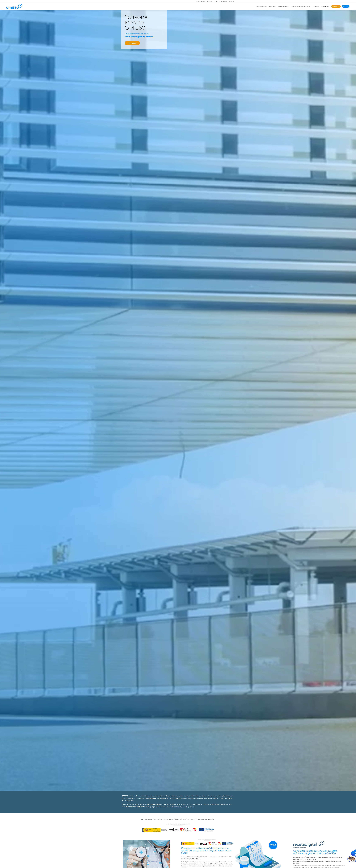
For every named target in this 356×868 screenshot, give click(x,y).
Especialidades (284, 6)
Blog (216, 1)
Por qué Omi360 (261, 6)
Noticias (210, 1)
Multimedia (223, 1)
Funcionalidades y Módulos (301, 6)
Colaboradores (201, 1)
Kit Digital (325, 6)
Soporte (231, 1)
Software (272, 6)
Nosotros (316, 6)
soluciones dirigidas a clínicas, (176, 796)
